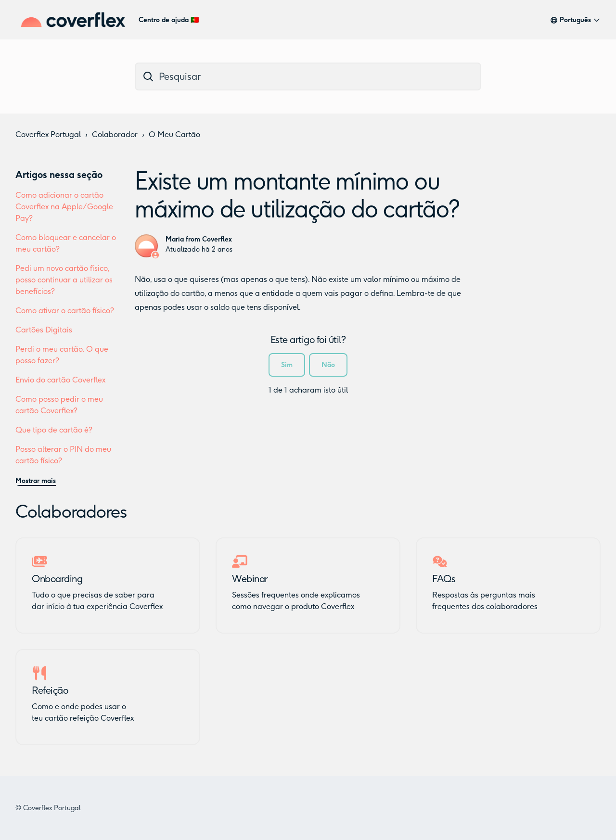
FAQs (444, 579)
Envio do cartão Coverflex (60, 380)
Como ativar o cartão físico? (65, 311)
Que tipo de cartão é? (54, 430)
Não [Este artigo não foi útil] (328, 365)
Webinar (250, 579)
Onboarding (57, 579)
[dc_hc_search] (308, 76)
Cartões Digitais (44, 330)
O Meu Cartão (174, 134)
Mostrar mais (36, 481)
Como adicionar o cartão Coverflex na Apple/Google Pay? (64, 207)
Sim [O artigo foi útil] (287, 365)
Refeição (50, 690)
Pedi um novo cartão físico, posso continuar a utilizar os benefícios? (64, 280)
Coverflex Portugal (48, 134)
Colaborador (115, 134)
